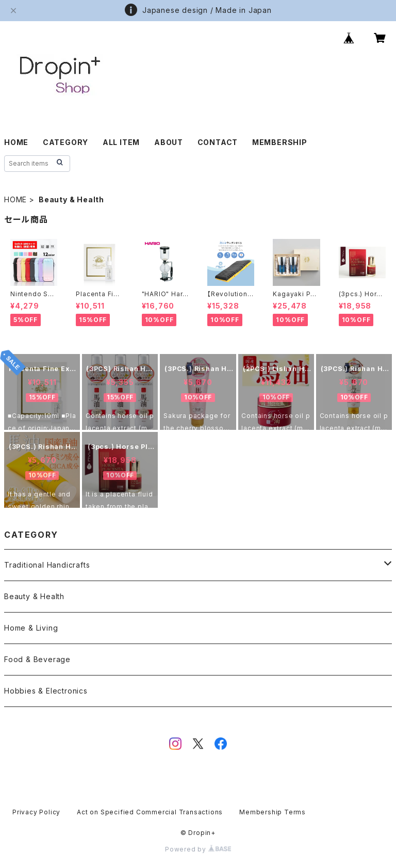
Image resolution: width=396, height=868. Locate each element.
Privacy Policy (36, 812)
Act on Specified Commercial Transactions (150, 812)
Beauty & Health (34, 596)
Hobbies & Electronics (46, 691)
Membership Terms (273, 812)
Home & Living (31, 628)
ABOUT (169, 142)
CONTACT (218, 142)
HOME (16, 142)
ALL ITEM (121, 142)
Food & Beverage (37, 659)
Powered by (198, 849)
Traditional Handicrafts (47, 565)
